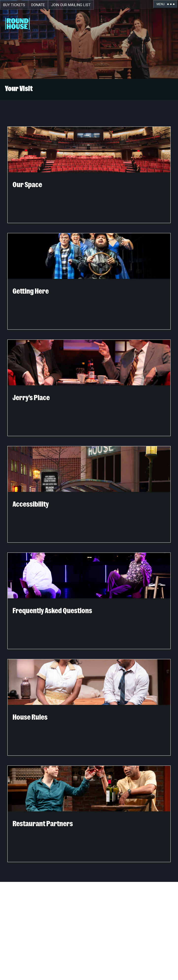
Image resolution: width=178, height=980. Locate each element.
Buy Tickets (14, 5)
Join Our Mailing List (71, 5)
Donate (38, 5)
